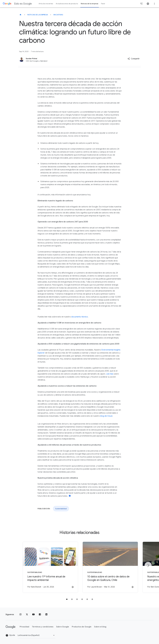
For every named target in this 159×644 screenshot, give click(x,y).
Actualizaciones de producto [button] (67, 4)
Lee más (110, 374)
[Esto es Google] (20, 15)
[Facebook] (40, 615)
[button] (134, 59)
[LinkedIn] (46, 615)
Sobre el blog (100, 627)
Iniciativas (58, 15)
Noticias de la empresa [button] (90, 4)
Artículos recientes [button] (46, 4)
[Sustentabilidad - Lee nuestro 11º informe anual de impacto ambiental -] (49, 567)
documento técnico (80, 317)
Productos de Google (82, 627)
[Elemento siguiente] (148, 565)
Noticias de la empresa (38, 15)
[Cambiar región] (36, 635)
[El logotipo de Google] (11, 627)
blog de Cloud (106, 416)
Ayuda (10, 635)
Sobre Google (63, 627)
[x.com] (27, 615)
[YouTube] (33, 615)
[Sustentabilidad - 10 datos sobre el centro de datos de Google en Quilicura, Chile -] (110, 567)
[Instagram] (20, 615)
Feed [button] (103, 4)
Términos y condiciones (43, 627)
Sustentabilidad (61, 509)
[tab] (67, 599)
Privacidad (24, 627)
